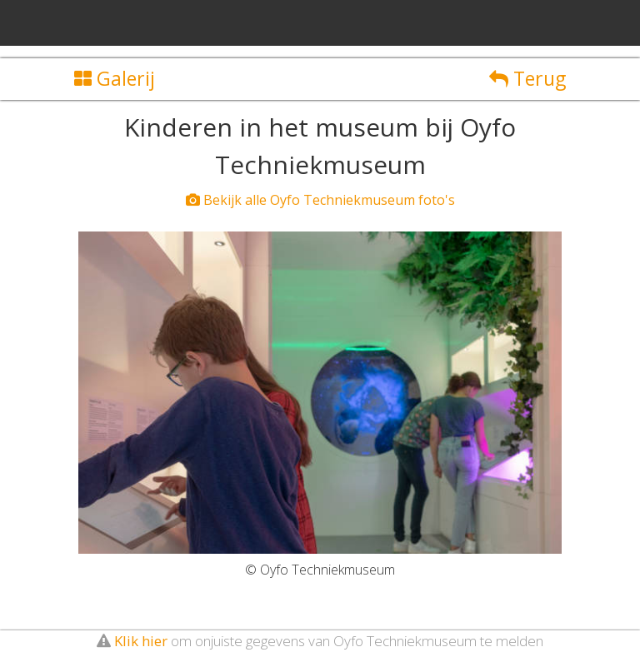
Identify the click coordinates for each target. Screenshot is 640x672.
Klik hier (141, 641)
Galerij (115, 78)
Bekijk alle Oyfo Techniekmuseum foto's (320, 200)
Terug (527, 78)
